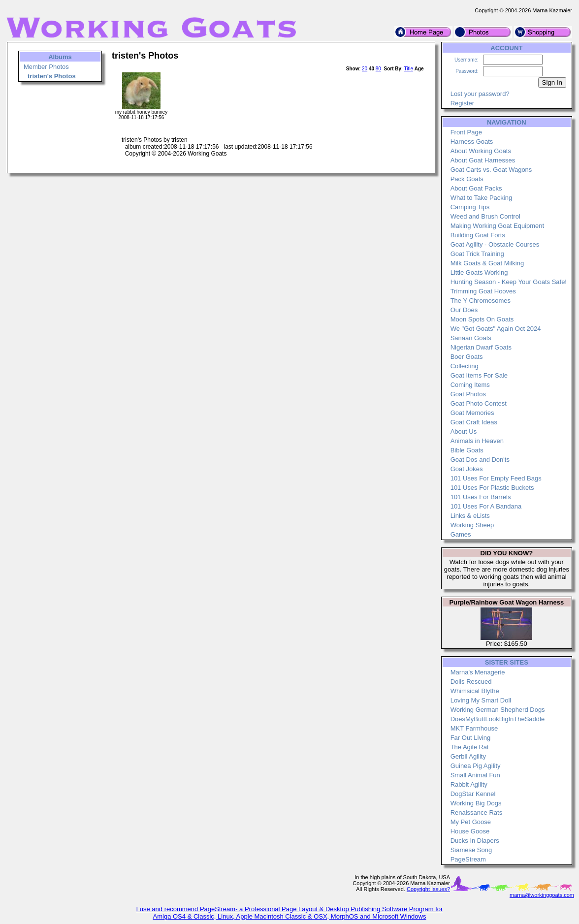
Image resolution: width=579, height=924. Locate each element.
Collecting (465, 366)
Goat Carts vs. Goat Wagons (491, 170)
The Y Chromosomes (481, 301)
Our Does (464, 310)
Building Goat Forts (478, 235)
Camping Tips (470, 207)
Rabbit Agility (469, 784)
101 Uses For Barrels (481, 497)
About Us (464, 431)
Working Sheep (472, 525)
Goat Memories (472, 413)
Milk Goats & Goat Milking (487, 263)
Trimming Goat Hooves (483, 291)
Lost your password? (480, 94)
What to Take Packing (482, 198)
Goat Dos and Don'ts (480, 460)
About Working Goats (481, 151)
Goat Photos (468, 394)
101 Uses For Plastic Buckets (492, 488)
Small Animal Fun (475, 775)
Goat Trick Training (477, 254)
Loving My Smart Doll (481, 700)
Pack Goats (467, 179)
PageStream (468, 859)
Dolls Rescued (471, 682)
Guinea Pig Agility (476, 766)
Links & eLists (470, 516)
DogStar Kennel (473, 794)
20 (365, 69)
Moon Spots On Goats (482, 319)
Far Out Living (471, 738)
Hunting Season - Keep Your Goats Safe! (509, 282)
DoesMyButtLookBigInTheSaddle (498, 719)
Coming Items (470, 385)
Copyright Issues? (428, 889)
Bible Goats (467, 450)
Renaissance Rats (477, 812)
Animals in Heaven (477, 441)
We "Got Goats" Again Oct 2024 (496, 329)
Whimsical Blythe (475, 691)
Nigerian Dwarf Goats (481, 347)
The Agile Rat (470, 747)
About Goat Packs (476, 188)
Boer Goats (467, 357)
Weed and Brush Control (485, 216)
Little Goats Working (479, 272)
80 (378, 69)
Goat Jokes (467, 469)
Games (461, 534)
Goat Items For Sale (479, 375)
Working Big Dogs (476, 803)
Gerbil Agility (468, 756)
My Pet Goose (471, 822)
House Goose (470, 831)
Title (408, 69)
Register (462, 103)
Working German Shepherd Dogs (498, 710)
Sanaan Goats (471, 338)
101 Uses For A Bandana (486, 506)
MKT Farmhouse (474, 728)
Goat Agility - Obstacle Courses (495, 244)
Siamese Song (471, 850)
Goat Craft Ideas (474, 422)
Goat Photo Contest (479, 403)
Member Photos (46, 67)
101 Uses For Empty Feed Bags (496, 478)
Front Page (466, 132)
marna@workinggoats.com (542, 895)
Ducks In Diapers (475, 841)
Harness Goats (472, 142)
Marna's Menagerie (478, 672)
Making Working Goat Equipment (498, 226)
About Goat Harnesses (483, 160)
